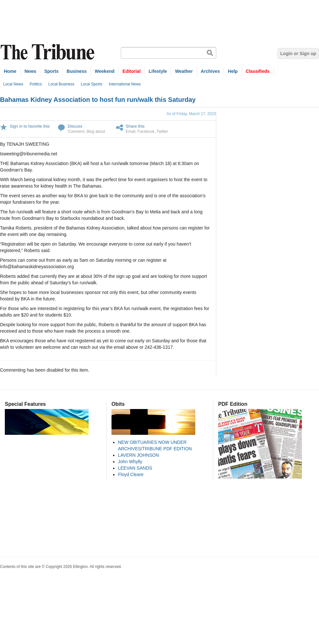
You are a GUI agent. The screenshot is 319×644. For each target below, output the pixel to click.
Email (130, 132)
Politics (36, 84)
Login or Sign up (298, 54)
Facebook (146, 132)
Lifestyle (158, 71)
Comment (76, 132)
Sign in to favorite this (30, 126)
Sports (51, 71)
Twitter (162, 132)
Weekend (105, 71)
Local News (13, 84)
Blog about (96, 132)
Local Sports (92, 84)
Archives (210, 71)
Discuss (75, 126)
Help (233, 71)
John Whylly (130, 462)
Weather (184, 71)
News (30, 71)
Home (10, 71)
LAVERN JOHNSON (138, 455)
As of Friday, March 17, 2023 (191, 114)
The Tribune (48, 52)
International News (125, 84)
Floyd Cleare (131, 474)
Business (77, 71)
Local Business (61, 84)
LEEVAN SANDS (135, 468)
